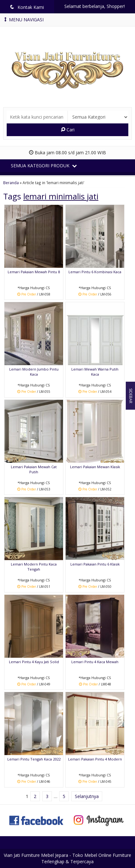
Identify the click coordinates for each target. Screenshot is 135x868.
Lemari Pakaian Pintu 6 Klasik (95, 564)
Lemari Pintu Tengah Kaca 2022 (34, 759)
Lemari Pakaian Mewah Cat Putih (34, 469)
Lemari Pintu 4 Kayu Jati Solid (34, 662)
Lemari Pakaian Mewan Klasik (95, 467)
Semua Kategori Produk (44, 166)
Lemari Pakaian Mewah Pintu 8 (34, 272)
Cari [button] (68, 130)
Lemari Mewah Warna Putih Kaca (95, 372)
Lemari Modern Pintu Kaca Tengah (34, 567)
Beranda (11, 183)
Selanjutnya (87, 796)
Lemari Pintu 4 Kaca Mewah (95, 662)
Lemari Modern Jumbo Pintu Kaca (34, 372)
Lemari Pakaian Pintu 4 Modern (95, 759)
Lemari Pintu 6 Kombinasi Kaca (95, 272)
